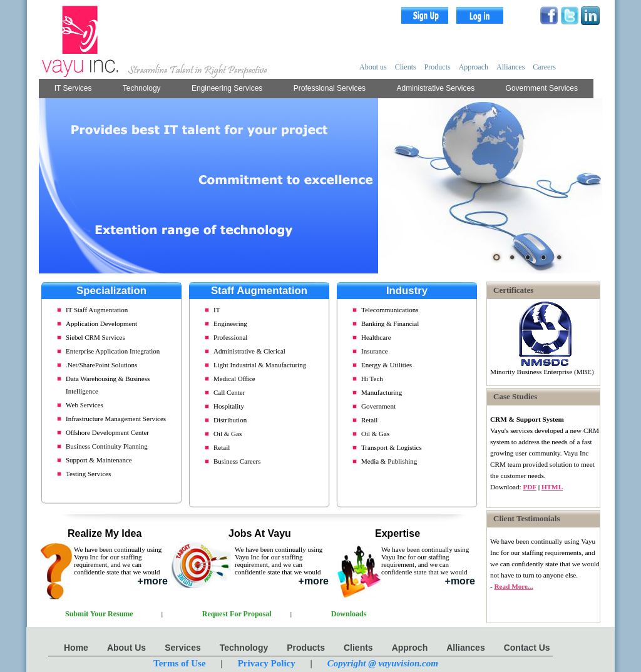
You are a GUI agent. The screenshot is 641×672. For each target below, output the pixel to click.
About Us (126, 648)
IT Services (73, 88)
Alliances (510, 67)
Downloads (349, 614)
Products (438, 67)
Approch (410, 648)
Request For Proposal (237, 614)
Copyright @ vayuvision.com (383, 663)
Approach (474, 67)
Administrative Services (436, 88)
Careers (544, 67)
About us (373, 67)
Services (183, 648)
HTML (552, 487)
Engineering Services (227, 88)
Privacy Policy (267, 663)
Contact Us (527, 648)
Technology (142, 88)
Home (76, 648)
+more (153, 581)
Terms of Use (180, 663)
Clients (406, 67)
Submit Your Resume (99, 614)
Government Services (542, 88)
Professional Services (330, 88)
